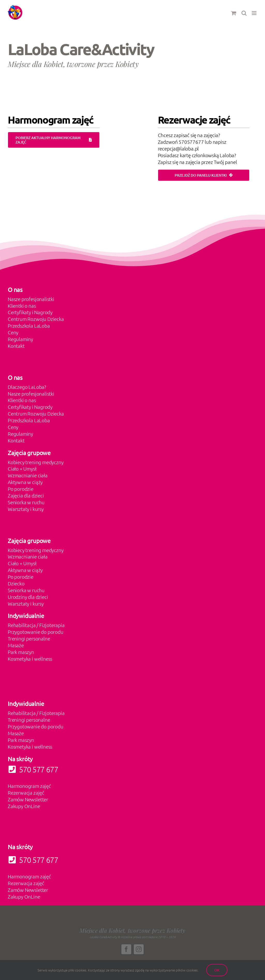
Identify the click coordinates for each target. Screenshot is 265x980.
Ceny (13, 332)
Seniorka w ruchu (26, 502)
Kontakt (16, 346)
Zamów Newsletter (28, 799)
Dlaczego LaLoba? (27, 387)
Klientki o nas (22, 306)
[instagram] (139, 949)
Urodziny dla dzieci (28, 597)
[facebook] (126, 949)
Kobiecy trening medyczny (36, 462)
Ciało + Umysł (22, 469)
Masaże (16, 645)
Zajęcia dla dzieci (26, 495)
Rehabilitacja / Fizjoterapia (36, 625)
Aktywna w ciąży (25, 482)
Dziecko (16, 583)
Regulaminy (20, 339)
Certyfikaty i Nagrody (30, 312)
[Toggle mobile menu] (255, 13)
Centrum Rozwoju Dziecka (36, 319)
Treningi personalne (29, 638)
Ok (217, 970)
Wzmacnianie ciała (28, 475)
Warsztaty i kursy (26, 509)
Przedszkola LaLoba (29, 326)
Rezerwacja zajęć (26, 793)
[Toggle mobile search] (244, 13)
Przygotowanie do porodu (36, 632)
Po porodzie (21, 489)
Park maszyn (21, 652)
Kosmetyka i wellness (30, 659)
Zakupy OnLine (24, 806)
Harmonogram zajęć (29, 786)
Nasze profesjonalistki (31, 299)
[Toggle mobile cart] (234, 13)
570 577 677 (33, 860)
